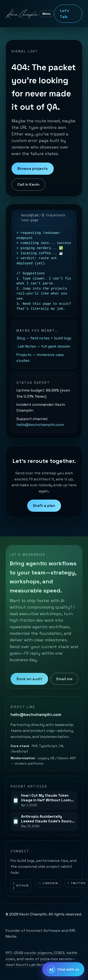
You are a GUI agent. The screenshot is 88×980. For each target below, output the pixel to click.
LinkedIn (48, 883)
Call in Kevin (28, 184)
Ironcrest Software (43, 931)
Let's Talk (65, 14)
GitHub (21, 886)
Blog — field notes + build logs (44, 338)
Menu (47, 14)
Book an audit (29, 679)
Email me (64, 679)
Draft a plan (44, 506)
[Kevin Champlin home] (22, 14)
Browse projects (33, 169)
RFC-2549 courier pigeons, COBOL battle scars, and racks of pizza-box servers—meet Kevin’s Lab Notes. (41, 959)
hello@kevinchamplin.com (40, 425)
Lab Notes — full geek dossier (44, 346)
